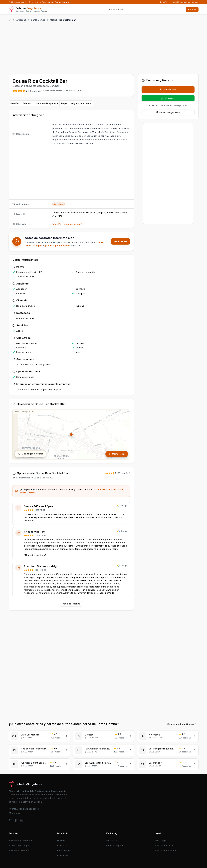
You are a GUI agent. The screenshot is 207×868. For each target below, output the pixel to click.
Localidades (64, 850)
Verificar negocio (115, 845)
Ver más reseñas (71, 604)
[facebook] (16, 820)
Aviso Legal (161, 840)
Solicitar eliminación (19, 850)
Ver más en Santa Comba (182, 724)
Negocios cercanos (81, 103)
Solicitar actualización (20, 840)
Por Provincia (116, 9)
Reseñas (15, 103)
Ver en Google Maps (168, 112)
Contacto (62, 845)
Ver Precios (120, 241)
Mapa (64, 103)
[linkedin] (21, 820)
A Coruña (21, 20)
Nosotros (62, 840)
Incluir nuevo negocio (20, 845)
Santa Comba (38, 20)
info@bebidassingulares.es (186, 2)
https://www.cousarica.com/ (67, 224)
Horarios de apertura (47, 103)
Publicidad (111, 840)
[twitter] (10, 820)
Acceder (192, 9)
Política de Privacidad (166, 850)
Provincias (63, 855)
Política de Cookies (165, 845)
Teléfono (28, 103)
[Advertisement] (104, 47)
